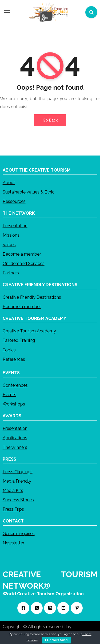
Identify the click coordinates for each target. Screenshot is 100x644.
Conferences (15, 385)
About (9, 182)
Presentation (15, 226)
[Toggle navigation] (7, 12)
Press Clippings (18, 471)
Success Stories (18, 500)
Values (9, 245)
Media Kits (13, 490)
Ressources (14, 201)
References (14, 359)
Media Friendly (17, 481)
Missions (11, 235)
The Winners (15, 447)
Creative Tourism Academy (29, 331)
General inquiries (19, 534)
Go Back (50, 120)
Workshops (14, 404)
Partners (11, 273)
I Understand (56, 640)
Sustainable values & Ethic (29, 192)
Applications (15, 438)
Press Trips (13, 509)
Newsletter (13, 543)
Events (9, 395)
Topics (9, 350)
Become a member (22, 254)
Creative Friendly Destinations (32, 297)
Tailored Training (19, 340)
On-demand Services (24, 263)
